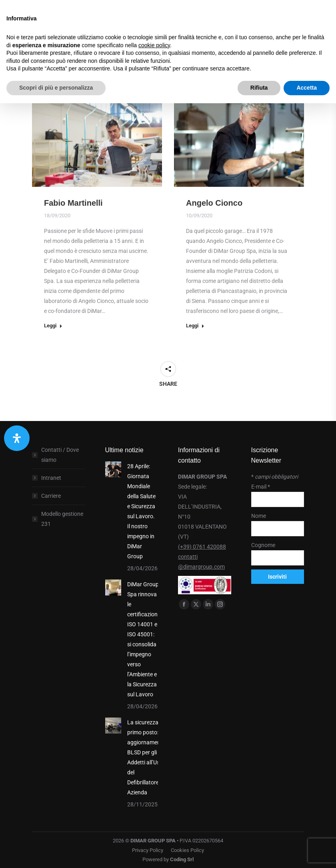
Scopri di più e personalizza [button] (56, 88)
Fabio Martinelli (73, 203)
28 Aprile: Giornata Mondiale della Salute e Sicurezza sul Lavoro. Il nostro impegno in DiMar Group (141, 511)
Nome (259, 516)
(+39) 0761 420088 (202, 547)
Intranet (51, 478)
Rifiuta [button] (259, 88)
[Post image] (113, 469)
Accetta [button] (307, 88)
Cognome (263, 545)
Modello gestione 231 (62, 519)
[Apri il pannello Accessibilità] (17, 438)
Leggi (53, 326)
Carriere (51, 496)
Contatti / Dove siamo (60, 455)
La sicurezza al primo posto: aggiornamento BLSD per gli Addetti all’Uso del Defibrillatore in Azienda (146, 757)
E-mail (261, 487)
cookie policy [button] (154, 45)
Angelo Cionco (214, 203)
